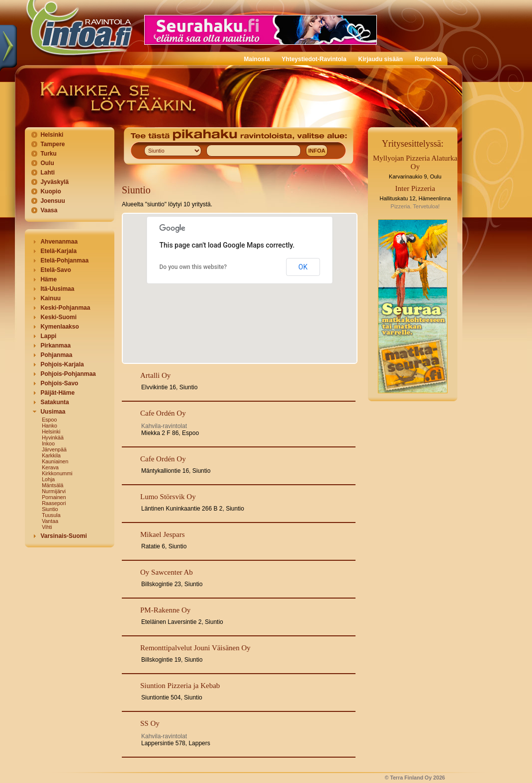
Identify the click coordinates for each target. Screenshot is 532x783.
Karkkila (51, 455)
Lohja (48, 479)
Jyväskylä (54, 182)
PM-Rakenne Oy (165, 610)
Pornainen (54, 497)
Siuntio (50, 509)
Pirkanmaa (55, 346)
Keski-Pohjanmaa (65, 308)
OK (303, 267)
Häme (48, 279)
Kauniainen (55, 461)
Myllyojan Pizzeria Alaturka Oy (415, 162)
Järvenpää (54, 449)
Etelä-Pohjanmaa (64, 261)
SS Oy (150, 723)
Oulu (47, 163)
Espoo (49, 420)
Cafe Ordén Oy (163, 413)
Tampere (52, 144)
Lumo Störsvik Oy (168, 497)
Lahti (47, 173)
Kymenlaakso (59, 327)
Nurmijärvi (54, 491)
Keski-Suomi (58, 317)
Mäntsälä (52, 485)
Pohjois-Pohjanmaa (68, 374)
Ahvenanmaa (59, 242)
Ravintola (428, 59)
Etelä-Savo (55, 270)
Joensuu (52, 201)
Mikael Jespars (163, 534)
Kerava (50, 467)
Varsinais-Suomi (63, 536)
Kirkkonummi (57, 473)
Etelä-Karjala (58, 251)
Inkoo (48, 443)
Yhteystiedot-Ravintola (314, 59)
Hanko (49, 426)
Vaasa (49, 210)
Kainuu (50, 298)
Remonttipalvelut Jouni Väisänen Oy (195, 648)
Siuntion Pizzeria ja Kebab (180, 686)
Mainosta (257, 59)
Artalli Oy (155, 375)
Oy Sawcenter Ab (167, 572)
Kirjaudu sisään (381, 59)
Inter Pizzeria (415, 188)
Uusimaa (53, 412)
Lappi (48, 336)
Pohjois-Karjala (62, 364)
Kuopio (50, 191)
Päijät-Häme (57, 393)
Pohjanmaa (56, 355)
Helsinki (52, 135)
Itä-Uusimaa (57, 289)
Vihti (47, 527)
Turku (48, 154)
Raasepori (54, 503)
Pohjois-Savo (59, 383)
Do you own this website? (193, 267)
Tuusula (51, 515)
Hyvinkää (53, 437)
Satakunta (54, 402)
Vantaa (50, 521)
